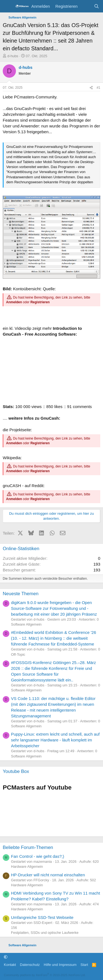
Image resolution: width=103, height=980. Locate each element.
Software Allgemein (26, 624)
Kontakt (10, 965)
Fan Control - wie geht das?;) (37, 856)
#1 (98, 88)
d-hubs (13, 56)
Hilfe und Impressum (60, 965)
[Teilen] (91, 88)
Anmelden (14, 302)
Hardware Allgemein (27, 867)
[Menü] (8, 6)
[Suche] (97, 6)
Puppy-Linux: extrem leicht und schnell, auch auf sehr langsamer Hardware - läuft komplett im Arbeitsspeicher (55, 740)
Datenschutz (30, 965)
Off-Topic (18, 654)
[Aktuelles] (86, 6)
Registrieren (40, 302)
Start (84, 965)
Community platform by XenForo (45, 975)
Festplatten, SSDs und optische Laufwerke (45, 933)
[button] (6, 957)
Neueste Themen (21, 594)
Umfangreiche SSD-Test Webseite (42, 917)
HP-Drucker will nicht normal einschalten (48, 875)
